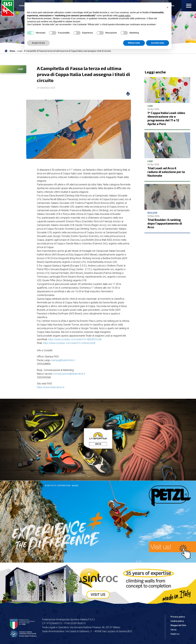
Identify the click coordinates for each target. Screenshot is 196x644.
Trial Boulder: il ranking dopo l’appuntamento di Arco (165, 223)
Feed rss (175, 634)
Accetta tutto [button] (158, 43)
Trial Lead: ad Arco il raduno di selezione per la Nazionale (166, 172)
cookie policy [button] (124, 16)
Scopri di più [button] (38, 43)
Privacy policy (178, 617)
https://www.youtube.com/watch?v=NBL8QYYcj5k (75, 339)
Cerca (173, 629)
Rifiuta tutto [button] (134, 43)
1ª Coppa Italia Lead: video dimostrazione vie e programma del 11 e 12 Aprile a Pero (166, 118)
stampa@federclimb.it (63, 360)
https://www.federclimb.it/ (51, 387)
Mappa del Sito (178, 625)
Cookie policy (177, 621)
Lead (20, 69)
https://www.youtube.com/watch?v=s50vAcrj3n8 (69, 343)
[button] (168, 7)
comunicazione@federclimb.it (69, 374)
